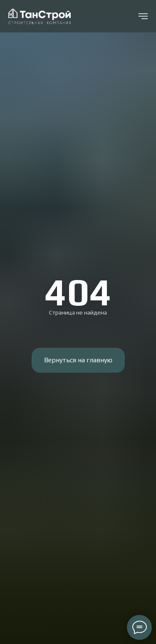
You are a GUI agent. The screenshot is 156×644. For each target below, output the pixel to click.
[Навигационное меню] (143, 16)
